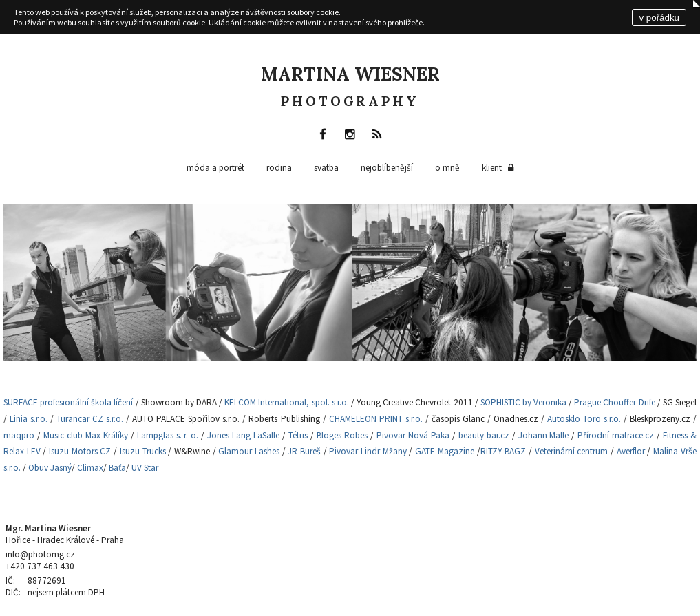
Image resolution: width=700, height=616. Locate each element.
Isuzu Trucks (143, 451)
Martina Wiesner (350, 74)
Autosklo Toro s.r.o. (584, 419)
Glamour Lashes (249, 451)
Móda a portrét (215, 168)
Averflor (631, 451)
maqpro (19, 435)
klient (499, 168)
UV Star (145, 468)
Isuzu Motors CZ (80, 451)
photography (350, 101)
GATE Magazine (445, 451)
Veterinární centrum (572, 451)
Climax (90, 468)
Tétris (298, 435)
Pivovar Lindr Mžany (368, 451)
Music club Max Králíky (86, 435)
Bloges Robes (342, 435)
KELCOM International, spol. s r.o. (287, 402)
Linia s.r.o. (29, 419)
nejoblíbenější (387, 168)
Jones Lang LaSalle (243, 435)
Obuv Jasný (50, 468)
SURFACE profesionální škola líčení (70, 402)
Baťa (117, 468)
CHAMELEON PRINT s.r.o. (376, 419)
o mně (447, 168)
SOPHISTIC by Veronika (523, 402)
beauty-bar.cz (484, 435)
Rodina (279, 168)
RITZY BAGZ (503, 451)
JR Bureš (304, 451)
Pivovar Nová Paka (413, 435)
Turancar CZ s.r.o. (90, 419)
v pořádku (659, 18)
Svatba (326, 168)
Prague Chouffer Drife (614, 402)
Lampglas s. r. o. (167, 435)
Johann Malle (544, 435)
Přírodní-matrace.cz (616, 435)
